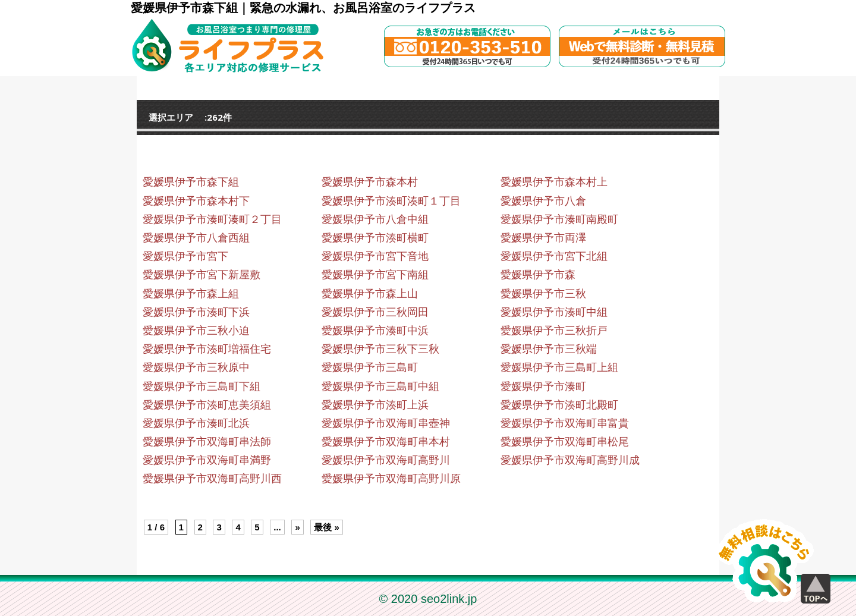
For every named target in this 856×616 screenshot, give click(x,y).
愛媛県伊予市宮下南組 (375, 275)
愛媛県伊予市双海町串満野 (207, 460)
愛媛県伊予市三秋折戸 (554, 331)
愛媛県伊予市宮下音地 (375, 256)
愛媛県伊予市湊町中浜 (375, 331)
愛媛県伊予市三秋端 (549, 349)
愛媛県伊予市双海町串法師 (207, 442)
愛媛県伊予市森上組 (191, 294)
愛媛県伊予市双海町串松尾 (565, 442)
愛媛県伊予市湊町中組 (554, 312)
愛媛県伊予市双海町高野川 (386, 460)
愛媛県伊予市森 (538, 275)
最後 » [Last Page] (327, 527)
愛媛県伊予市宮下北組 (554, 256)
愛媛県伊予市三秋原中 (196, 367)
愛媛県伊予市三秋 (543, 294)
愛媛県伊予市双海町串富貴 (565, 423)
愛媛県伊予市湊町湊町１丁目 (391, 201)
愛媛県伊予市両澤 (543, 238)
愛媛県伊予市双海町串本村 (386, 442)
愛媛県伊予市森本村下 (196, 201)
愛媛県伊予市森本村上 (554, 182)
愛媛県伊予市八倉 (543, 201)
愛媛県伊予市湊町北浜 (196, 423)
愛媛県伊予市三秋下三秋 (380, 349)
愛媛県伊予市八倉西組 (196, 238)
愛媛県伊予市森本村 (370, 182)
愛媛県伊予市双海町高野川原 (391, 479)
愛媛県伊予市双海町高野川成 (570, 460)
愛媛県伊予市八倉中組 (375, 219)
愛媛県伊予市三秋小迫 (196, 331)
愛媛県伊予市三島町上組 (559, 367)
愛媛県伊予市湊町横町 (375, 238)
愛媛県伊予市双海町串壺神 (386, 423)
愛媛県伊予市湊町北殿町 (559, 405)
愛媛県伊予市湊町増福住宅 (207, 349)
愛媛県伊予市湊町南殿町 (559, 219)
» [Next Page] (297, 527)
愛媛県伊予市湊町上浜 (375, 405)
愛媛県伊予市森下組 (191, 182)
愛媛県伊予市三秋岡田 (375, 312)
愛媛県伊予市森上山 (370, 294)
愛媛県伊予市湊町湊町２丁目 (212, 219)
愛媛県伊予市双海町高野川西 (212, 479)
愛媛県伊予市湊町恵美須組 (207, 405)
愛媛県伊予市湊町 (543, 386)
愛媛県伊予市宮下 (185, 256)
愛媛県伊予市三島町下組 (202, 386)
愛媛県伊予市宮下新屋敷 (202, 275)
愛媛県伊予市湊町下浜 (196, 312)
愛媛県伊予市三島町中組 (380, 386)
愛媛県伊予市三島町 (370, 367)
